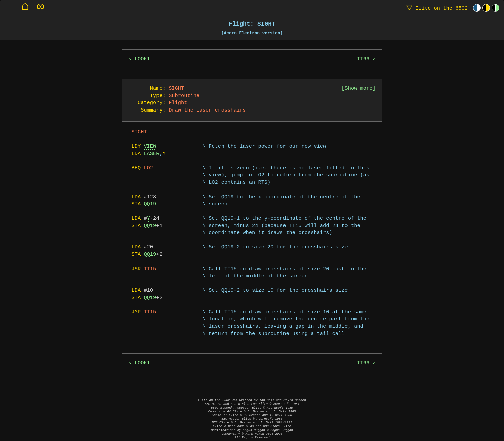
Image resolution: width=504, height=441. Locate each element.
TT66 (363, 59)
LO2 (148, 168)
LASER (151, 154)
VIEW (150, 146)
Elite (436, 8)
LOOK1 (142, 59)
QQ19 (150, 204)
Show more (359, 89)
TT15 (150, 269)
